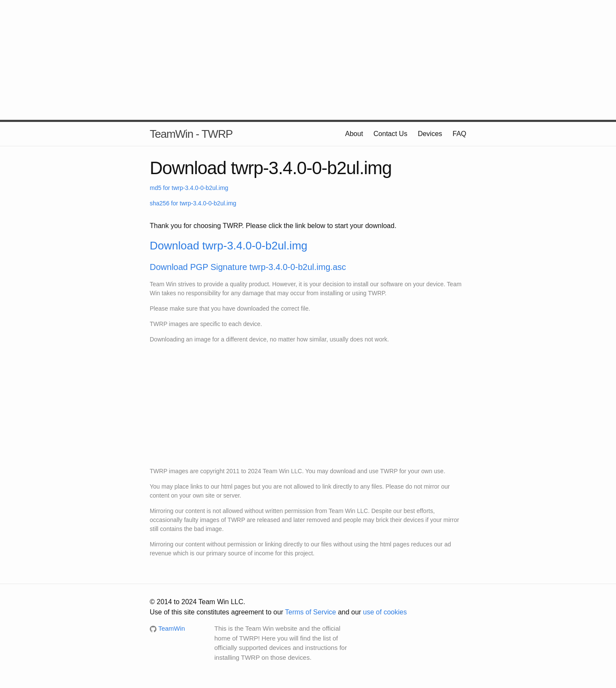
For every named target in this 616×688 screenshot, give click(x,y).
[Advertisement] (308, 60)
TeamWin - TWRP (191, 134)
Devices (430, 134)
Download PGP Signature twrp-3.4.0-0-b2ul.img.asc (248, 267)
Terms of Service (310, 612)
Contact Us (390, 134)
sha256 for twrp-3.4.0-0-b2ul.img (193, 203)
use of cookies (385, 612)
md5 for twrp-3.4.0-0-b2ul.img (189, 188)
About (354, 134)
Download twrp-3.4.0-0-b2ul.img (229, 246)
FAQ (459, 134)
